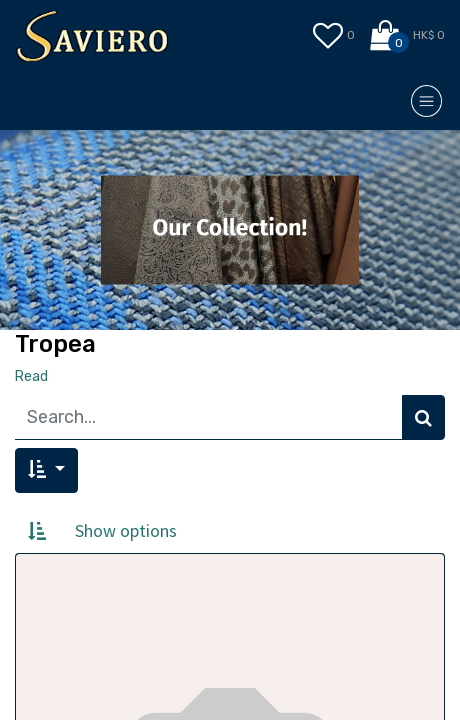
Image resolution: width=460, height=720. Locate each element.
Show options (126, 530)
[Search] (423, 417)
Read (31, 376)
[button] (46, 470)
